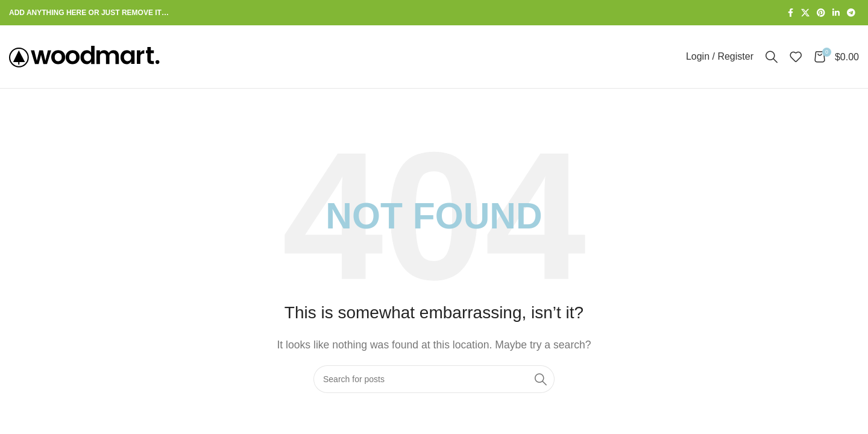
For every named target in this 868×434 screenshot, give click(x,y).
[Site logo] (84, 56)
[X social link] (805, 13)
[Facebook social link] (790, 13)
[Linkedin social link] (836, 13)
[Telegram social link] (851, 13)
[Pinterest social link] (821, 13)
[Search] (772, 57)
